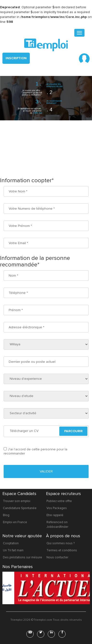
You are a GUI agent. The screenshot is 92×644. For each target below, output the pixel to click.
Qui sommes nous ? (61, 543)
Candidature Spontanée (20, 508)
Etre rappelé (55, 515)
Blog (6, 515)
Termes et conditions (62, 550)
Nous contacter (57, 557)
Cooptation (11, 543)
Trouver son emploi (17, 501)
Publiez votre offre (59, 501)
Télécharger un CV (24, 431)
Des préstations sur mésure (23, 557)
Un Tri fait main (13, 550)
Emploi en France (15, 522)
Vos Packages (57, 508)
